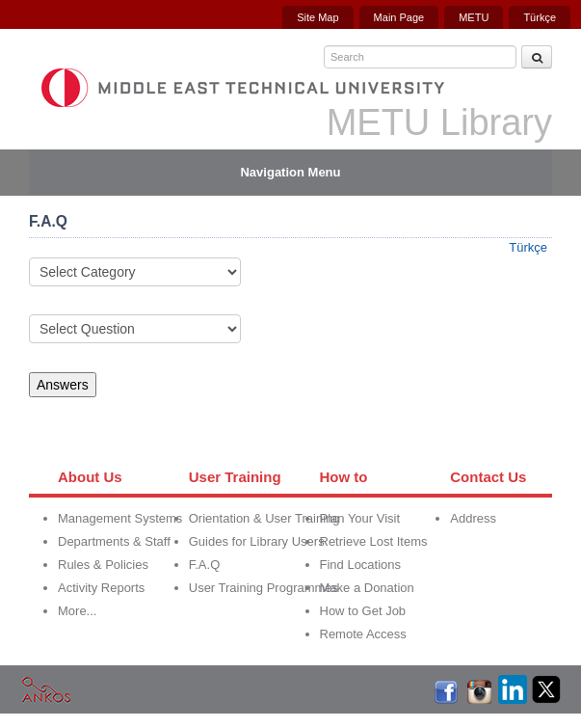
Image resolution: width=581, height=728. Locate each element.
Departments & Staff (114, 541)
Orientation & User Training (264, 518)
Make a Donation (367, 588)
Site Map (317, 17)
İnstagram (479, 688)
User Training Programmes (264, 588)
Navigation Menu (290, 172)
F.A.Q (205, 565)
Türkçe (540, 17)
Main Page (399, 17)
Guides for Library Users (257, 541)
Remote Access (363, 634)
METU (474, 17)
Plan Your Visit (360, 518)
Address (473, 518)
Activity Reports (101, 588)
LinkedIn (513, 688)
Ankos (46, 688)
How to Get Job (363, 611)
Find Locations (361, 565)
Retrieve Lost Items (374, 541)
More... (77, 611)
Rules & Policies (103, 565)
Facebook (445, 688)
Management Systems (120, 518)
